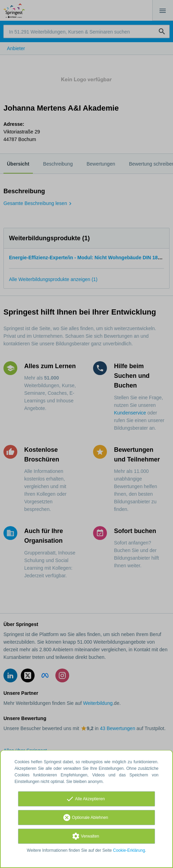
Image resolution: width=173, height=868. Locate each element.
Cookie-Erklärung (129, 850)
